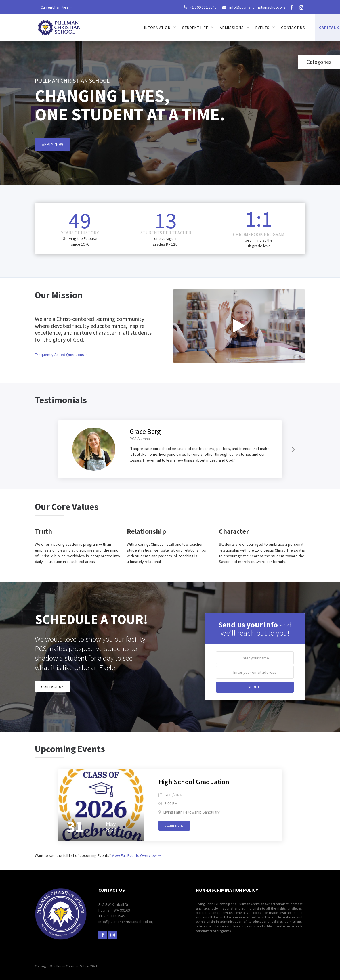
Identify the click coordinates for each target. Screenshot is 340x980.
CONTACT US (52, 687)
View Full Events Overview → (137, 855)
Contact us (293, 28)
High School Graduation (194, 782)
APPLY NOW (53, 144)
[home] (60, 26)
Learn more (174, 826)
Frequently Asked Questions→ (61, 355)
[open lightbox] (239, 326)
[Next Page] (293, 449)
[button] (160, 28)
